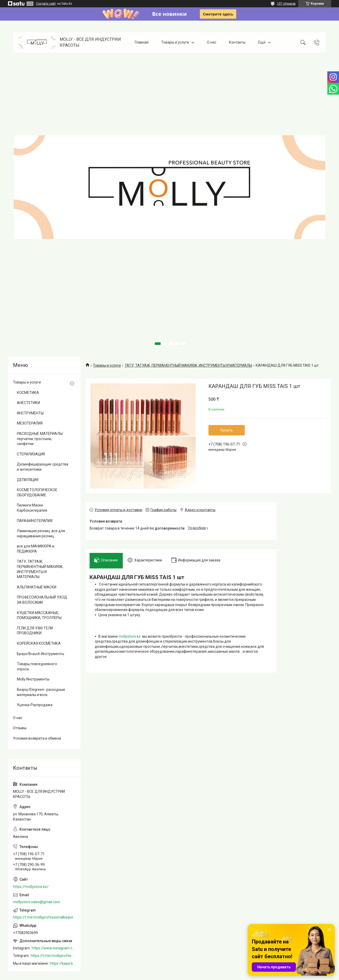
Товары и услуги (175, 42)
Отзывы (20, 728)
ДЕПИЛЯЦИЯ (28, 480)
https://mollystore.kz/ (31, 887)
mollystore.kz (130, 637)
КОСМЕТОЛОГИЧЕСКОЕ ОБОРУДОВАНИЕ (37, 492)
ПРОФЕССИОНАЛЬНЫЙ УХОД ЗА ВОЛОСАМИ (42, 600)
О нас (212, 42)
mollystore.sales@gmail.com (37, 902)
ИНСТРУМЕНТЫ (30, 413)
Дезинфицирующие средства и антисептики (43, 467)
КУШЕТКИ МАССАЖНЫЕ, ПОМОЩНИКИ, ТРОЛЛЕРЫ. (40, 615)
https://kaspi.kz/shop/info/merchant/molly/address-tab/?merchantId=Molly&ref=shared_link (63, 963)
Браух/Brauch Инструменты (40, 654)
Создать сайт (46, 4)
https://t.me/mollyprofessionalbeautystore (44, 917)
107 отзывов (286, 4)
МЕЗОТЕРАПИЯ (30, 423)
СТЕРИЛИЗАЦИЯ (31, 454)
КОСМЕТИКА (28, 393)
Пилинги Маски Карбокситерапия (32, 508)
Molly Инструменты (33, 679)
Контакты (237, 42)
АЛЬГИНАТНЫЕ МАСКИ (37, 587)
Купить (227, 430)
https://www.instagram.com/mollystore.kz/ (53, 948)
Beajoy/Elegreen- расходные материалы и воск (41, 692)
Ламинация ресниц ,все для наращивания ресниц (41, 533)
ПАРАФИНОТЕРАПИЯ (35, 521)
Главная (142, 42)
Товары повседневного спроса (37, 666)
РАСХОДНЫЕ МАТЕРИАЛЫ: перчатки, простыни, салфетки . (40, 439)
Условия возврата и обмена (37, 738)
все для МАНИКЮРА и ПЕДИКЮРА (36, 549)
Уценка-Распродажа (35, 705)
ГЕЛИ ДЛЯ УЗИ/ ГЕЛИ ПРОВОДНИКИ (35, 631)
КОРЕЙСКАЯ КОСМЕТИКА (39, 643)
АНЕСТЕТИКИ (28, 403)
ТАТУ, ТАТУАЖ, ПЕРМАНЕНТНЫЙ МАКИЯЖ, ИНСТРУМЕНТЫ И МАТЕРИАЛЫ (188, 365)
